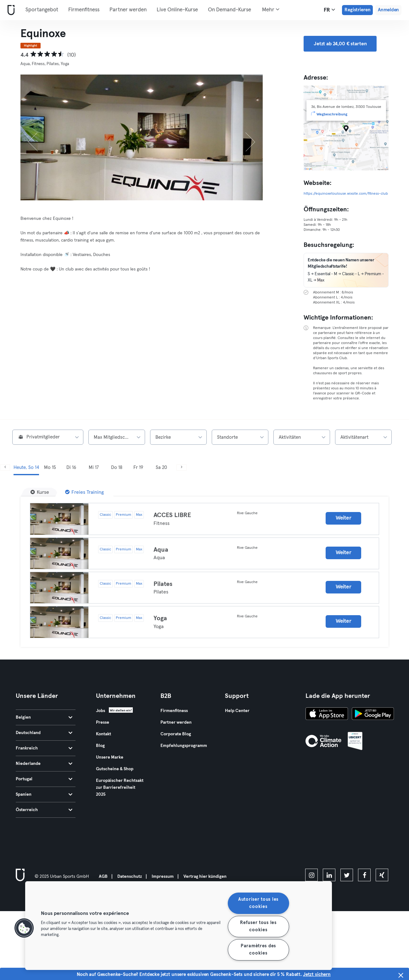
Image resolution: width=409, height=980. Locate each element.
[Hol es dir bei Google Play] (373, 715)
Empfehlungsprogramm (184, 746)
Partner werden (128, 10)
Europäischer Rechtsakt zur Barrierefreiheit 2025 (120, 788)
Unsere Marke (110, 757)
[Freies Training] (84, 492)
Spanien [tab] (44, 794)
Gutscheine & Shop (115, 769)
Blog (100, 746)
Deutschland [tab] (44, 733)
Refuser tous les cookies (258, 926)
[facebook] (364, 875)
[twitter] (347, 875)
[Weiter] (245, 137)
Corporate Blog (176, 734)
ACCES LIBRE (172, 515)
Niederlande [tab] (44, 764)
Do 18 (117, 468)
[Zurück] (39, 137)
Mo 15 (50, 468)
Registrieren (357, 10)
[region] (179, 926)
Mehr (271, 9)
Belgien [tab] (44, 717)
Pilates (163, 584)
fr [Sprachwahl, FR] (329, 10)
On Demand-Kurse (230, 10)
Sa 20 (161, 468)
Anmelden (388, 10)
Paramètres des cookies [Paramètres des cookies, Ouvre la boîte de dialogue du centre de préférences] (258, 950)
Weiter (343, 518)
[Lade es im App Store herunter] (327, 715)
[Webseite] (10, 10)
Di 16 (71, 468)
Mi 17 (94, 468)
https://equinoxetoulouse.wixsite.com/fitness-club (346, 194)
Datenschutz (130, 877)
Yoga (160, 618)
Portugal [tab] (44, 779)
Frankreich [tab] (44, 748)
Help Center (237, 711)
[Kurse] (40, 492)
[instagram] (311, 875)
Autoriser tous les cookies (258, 903)
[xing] (382, 875)
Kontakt (104, 734)
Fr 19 (138, 468)
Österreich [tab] (44, 810)
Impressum (163, 877)
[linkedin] (329, 875)
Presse (103, 722)
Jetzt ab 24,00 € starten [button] (340, 44)
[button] (24, 928)
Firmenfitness (84, 10)
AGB (103, 877)
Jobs (101, 711)
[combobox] (48, 437)
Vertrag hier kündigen (205, 877)
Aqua (161, 550)
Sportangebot (42, 10)
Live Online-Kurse (177, 10)
